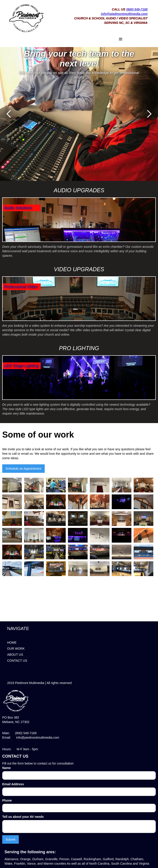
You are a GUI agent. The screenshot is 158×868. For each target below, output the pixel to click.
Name (6, 768)
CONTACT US (17, 661)
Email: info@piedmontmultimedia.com (31, 738)
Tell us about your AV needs (23, 817)
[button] (72, 39)
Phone (7, 800)
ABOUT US (15, 655)
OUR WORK (16, 649)
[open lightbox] (13, 484)
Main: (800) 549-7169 (19, 733)
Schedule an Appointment (23, 469)
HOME (12, 643)
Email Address (13, 784)
